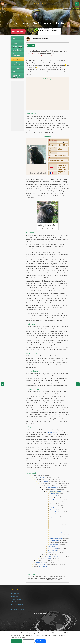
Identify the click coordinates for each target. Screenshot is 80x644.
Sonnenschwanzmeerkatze (56, 538)
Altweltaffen (45, 482)
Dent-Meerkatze (55, 520)
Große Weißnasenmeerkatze (57, 500)
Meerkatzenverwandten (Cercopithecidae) (42, 56)
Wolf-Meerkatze (54, 518)
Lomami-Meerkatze (58, 542)
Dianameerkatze (54, 496)
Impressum (15, 594)
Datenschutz (15, 597)
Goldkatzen (58, 432)
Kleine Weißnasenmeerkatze (57, 522)
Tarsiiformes (39, 563)
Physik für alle (16, 602)
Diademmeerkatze (54, 502)
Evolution (15, 71)
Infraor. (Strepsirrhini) (48, 565)
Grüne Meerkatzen (54, 546)
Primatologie (31, 45)
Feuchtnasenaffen (18, 47)
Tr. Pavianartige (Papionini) (51, 554)
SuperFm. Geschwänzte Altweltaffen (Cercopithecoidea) (54, 484)
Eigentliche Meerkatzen (55, 492)
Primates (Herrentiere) (39, 476)
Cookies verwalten (17, 599)
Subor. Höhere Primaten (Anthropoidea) (47, 480)
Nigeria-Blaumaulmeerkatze (57, 526)
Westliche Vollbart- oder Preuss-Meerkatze (62, 536)
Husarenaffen (52, 552)
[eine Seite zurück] (3, 384)
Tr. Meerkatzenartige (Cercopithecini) (54, 490)
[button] (64, 31)
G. (57, 492)
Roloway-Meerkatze (57, 498)
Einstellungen (41, 641)
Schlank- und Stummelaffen (18, 63)
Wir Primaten (40, 4)
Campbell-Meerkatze (55, 512)
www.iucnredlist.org (33, 580)
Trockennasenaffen (42, 478)
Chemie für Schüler (18, 610)
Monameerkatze (54, 510)
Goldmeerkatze (55, 506)
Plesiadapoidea (43, 567)
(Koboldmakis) (44, 563)
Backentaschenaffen (18, 59)
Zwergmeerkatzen (52, 550)
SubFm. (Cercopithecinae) (54, 488)
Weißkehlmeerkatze (55, 508)
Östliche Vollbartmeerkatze (56, 534)
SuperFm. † (39, 567)
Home (14, 38)
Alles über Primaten (18, 42)
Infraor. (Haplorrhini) (45, 478)
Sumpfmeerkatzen (54, 548)
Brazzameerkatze (54, 544)
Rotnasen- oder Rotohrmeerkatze (58, 528)
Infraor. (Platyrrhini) (48, 560)
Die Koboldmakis (18, 50)
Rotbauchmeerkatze (55, 524)
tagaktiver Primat (32, 53)
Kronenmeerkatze (54, 516)
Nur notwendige (29, 641)
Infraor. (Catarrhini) (50, 482)
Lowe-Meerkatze (55, 514)
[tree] (48, 521)
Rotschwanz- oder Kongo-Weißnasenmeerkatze (61, 532)
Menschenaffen (18, 68)
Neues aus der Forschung (18, 76)
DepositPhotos (76, 9)
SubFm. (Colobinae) (57, 556)
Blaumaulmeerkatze (55, 530)
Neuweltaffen (45, 560)
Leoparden (50, 432)
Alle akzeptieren (16, 641)
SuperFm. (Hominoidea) (51, 558)
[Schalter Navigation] (77, 4)
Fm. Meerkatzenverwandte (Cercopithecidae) (54, 486)
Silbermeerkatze (56, 504)
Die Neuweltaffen (18, 55)
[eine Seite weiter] (78, 384)
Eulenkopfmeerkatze (55, 540)
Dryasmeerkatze (54, 494)
